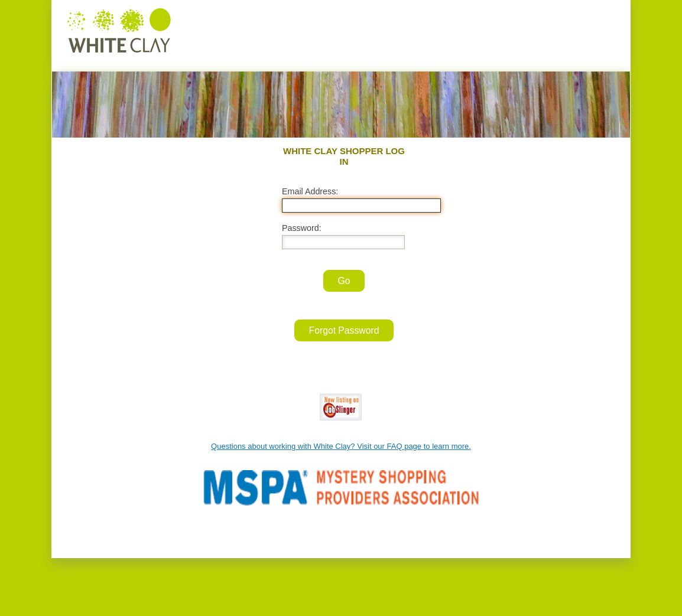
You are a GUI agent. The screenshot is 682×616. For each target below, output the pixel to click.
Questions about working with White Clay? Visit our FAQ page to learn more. (341, 446)
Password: (302, 228)
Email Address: (310, 191)
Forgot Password (344, 330)
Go (344, 281)
